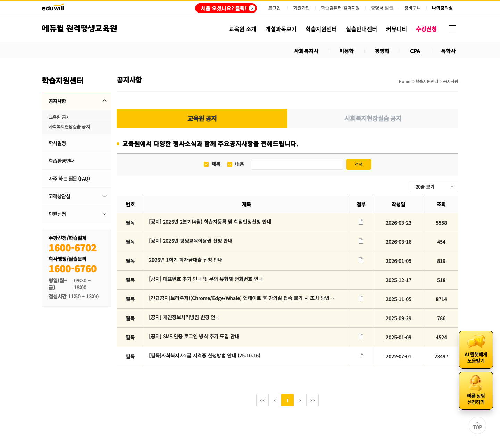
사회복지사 (306, 51)
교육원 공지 (59, 117)
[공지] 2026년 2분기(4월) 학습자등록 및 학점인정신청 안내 (210, 222)
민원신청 (57, 214)
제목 (216, 164)
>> (312, 400)
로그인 (274, 8)
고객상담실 (59, 196)
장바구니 (412, 8)
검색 (359, 164)
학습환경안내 (62, 161)
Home (405, 81)
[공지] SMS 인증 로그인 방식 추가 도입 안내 (194, 336)
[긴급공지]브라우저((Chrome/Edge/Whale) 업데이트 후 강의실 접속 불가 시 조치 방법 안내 (243, 298)
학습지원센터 (427, 81)
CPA (415, 51)
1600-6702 (73, 247)
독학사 (448, 51)
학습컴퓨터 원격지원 (340, 8)
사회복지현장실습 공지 (69, 127)
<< (262, 400)
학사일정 (57, 143)
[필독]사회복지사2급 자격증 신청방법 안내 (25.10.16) (205, 355)
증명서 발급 (382, 8)
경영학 (382, 51)
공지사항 (57, 101)
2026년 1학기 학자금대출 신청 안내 (186, 260)
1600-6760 (73, 268)
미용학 (347, 51)
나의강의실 (442, 8)
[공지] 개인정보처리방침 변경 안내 (184, 317)
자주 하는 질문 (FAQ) (69, 179)
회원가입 (301, 8)
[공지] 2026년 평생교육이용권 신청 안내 (191, 241)
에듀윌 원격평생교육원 (79, 29)
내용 (240, 164)
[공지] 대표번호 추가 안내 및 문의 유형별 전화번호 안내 (206, 279)
